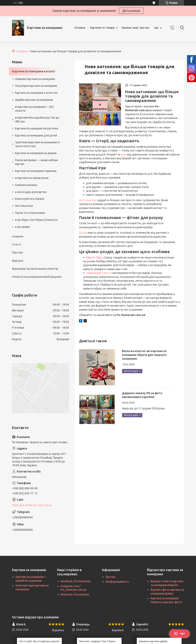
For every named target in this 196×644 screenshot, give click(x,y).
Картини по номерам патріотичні (36, 128)
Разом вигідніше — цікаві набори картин (36, 162)
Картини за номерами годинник (36, 171)
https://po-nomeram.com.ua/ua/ (32, 505)
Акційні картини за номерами (34, 100)
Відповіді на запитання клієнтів (35, 269)
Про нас (17, 252)
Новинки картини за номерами (35, 79)
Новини (22, 51)
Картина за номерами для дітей (36, 135)
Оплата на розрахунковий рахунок (37, 277)
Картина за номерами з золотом (36, 93)
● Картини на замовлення (32, 178)
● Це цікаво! (23, 227)
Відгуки (18, 261)
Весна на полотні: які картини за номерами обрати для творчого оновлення (144, 355)
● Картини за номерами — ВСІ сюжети (34, 109)
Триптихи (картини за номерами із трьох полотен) (37, 144)
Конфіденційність (117, 582)
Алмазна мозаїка (26, 185)
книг (124, 154)
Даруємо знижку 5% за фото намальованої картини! (142, 395)
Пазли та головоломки (30, 213)
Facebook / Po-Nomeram (76, 581)
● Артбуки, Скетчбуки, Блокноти (36, 220)
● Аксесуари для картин (31, 192)
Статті (16, 244)
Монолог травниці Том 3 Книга (97, 641)
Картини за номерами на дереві (36, 153)
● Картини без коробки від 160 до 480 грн (37, 120)
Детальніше (131, 11)
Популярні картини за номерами (36, 86)
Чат (179, 634)
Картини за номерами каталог (34, 71)
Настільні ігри (88, 200)
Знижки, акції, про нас (135, 28)
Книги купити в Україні (30, 199)
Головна (80, 28)
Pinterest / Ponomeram (75, 595)
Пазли (83, 233)
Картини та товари (102, 28)
